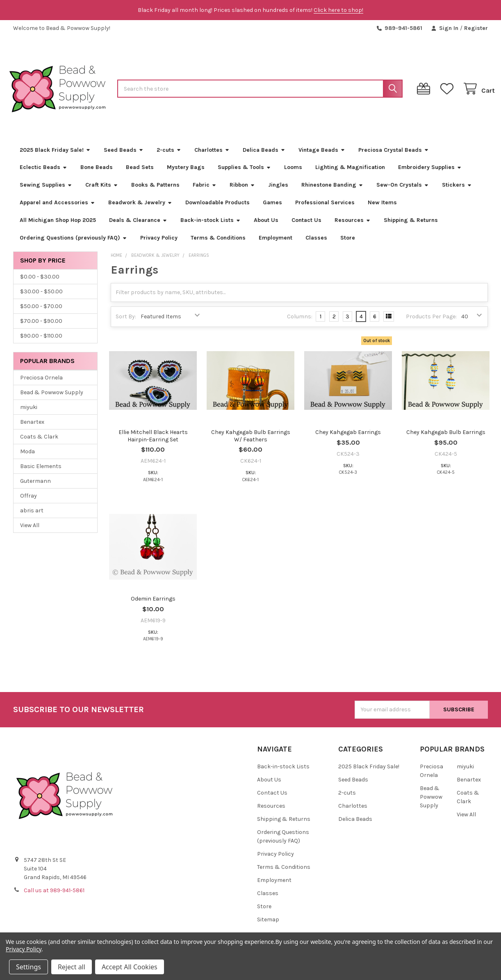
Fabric (205, 192)
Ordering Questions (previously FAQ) (73, 245)
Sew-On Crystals (403, 192)
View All (30, 532)
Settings (28, 967)
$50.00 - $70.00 (41, 313)
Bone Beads (97, 174)
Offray (28, 503)
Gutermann (35, 488)
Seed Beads (124, 156)
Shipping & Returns (411, 227)
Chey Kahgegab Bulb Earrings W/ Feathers (251, 443)
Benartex (32, 429)
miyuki (29, 414)
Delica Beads (264, 156)
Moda (27, 458)
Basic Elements (41, 473)
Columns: (300, 323)
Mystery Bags (186, 174)
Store (348, 245)
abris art (32, 517)
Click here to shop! (338, 10)
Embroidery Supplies (430, 174)
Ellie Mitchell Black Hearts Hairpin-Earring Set (153, 443)
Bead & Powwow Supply (52, 399)
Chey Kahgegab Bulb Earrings (446, 439)
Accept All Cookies (130, 967)
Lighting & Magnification (350, 174)
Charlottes (212, 156)
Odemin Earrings (153, 606)
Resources (353, 227)
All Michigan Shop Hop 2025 (58, 227)
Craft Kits (102, 192)
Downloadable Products (217, 209)
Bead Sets (140, 174)
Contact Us (306, 227)
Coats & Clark (39, 444)
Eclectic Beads (43, 174)
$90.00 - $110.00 (41, 343)
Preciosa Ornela (41, 385)
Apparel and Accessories (57, 209)
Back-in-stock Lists (211, 227)
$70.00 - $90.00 (41, 328)
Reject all (72, 967)
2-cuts (169, 156)
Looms (293, 174)
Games (272, 209)
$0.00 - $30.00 (40, 284)
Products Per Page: (431, 323)
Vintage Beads (322, 156)
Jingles (278, 192)
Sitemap (268, 926)
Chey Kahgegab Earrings (348, 439)
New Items (382, 209)
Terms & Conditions (218, 245)
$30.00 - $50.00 (41, 298)
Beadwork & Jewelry (140, 209)
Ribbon (242, 192)
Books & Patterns (155, 192)
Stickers (457, 192)
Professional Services (325, 209)
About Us (266, 227)
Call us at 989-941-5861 (54, 897)
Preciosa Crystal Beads (394, 156)
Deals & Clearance (138, 227)
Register (476, 28)
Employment (276, 245)
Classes (316, 245)
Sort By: (126, 323)
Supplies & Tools (244, 174)
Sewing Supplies (46, 192)
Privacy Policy (159, 245)
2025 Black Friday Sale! (55, 156)
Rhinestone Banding (332, 192)
